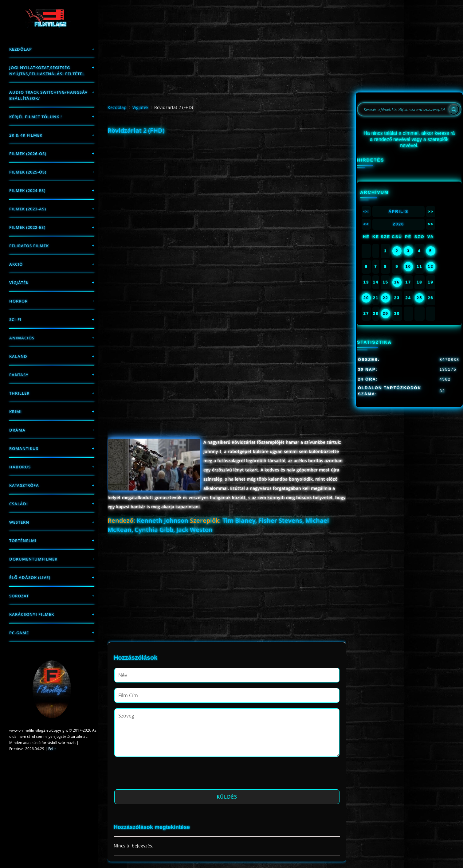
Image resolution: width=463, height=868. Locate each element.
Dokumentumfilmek (33, 559)
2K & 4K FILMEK (26, 135)
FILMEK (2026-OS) (28, 154)
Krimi (16, 412)
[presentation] (161, 775)
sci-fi (15, 319)
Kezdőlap (21, 49)
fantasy (19, 375)
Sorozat (19, 596)
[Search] (454, 109)
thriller (19, 393)
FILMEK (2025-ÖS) (28, 172)
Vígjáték (19, 283)
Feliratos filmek (29, 246)
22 (385, 298)
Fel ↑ (52, 749)
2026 (398, 224)
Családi (19, 504)
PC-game (19, 633)
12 (430, 266)
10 (408, 266)
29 (385, 313)
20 (366, 298)
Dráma (17, 430)
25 (419, 298)
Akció (16, 264)
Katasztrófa (24, 485)
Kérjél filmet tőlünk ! (36, 117)
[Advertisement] (227, 180)
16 (397, 282)
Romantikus (24, 448)
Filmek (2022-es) (27, 227)
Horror (18, 301)
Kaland (18, 356)
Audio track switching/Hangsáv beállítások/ (48, 95)
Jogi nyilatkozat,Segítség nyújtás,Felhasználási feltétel (47, 71)
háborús (20, 467)
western (19, 522)
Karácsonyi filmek (32, 614)
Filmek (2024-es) (27, 190)
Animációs (22, 338)
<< (366, 211)
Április (398, 211)
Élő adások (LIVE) (30, 577)
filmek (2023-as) (28, 209)
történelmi (23, 541)
